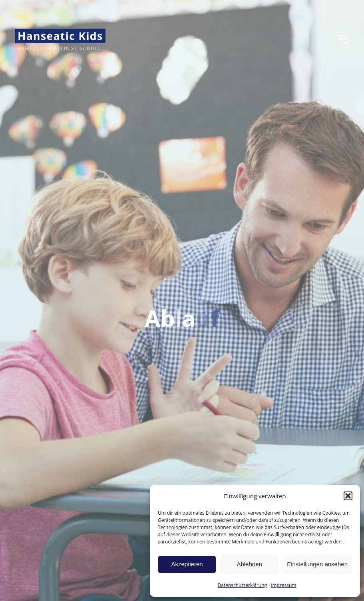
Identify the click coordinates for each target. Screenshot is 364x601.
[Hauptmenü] (342, 39)
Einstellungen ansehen (317, 564)
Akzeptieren (187, 564)
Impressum (283, 585)
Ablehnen (249, 564)
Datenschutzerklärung (243, 585)
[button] (348, 496)
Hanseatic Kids (60, 36)
